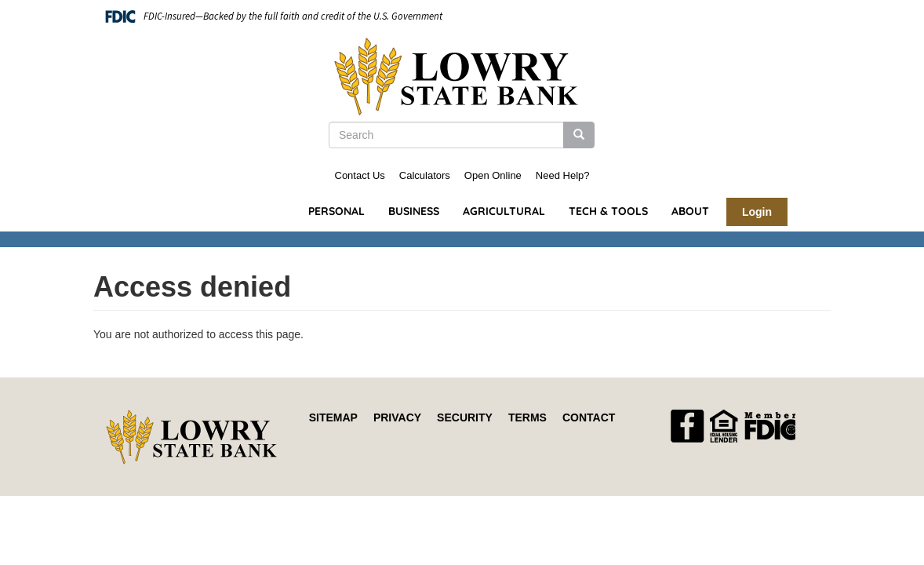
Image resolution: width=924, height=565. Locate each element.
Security (465, 417)
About (690, 211)
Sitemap (333, 417)
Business (414, 211)
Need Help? (563, 175)
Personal (336, 211)
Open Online (493, 175)
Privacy (397, 417)
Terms (527, 417)
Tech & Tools (608, 211)
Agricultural (504, 211)
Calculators (425, 175)
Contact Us (360, 175)
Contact (589, 417)
